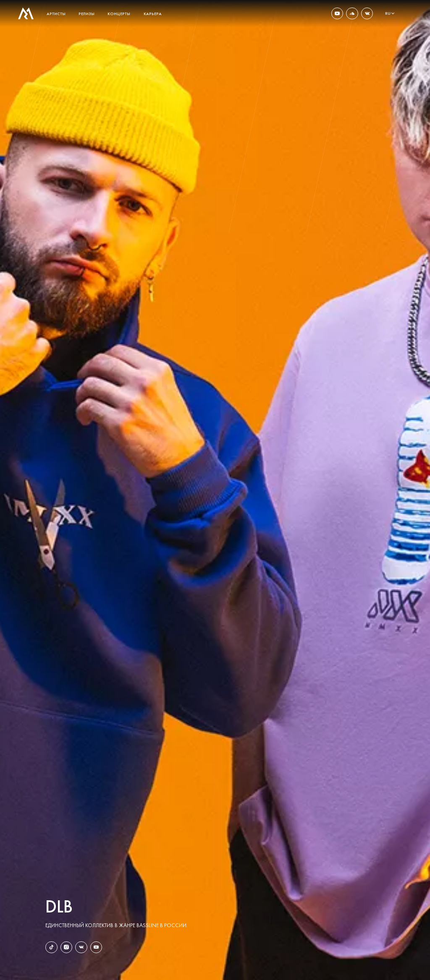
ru (388, 13)
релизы (87, 14)
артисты (56, 14)
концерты (119, 14)
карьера (153, 14)
